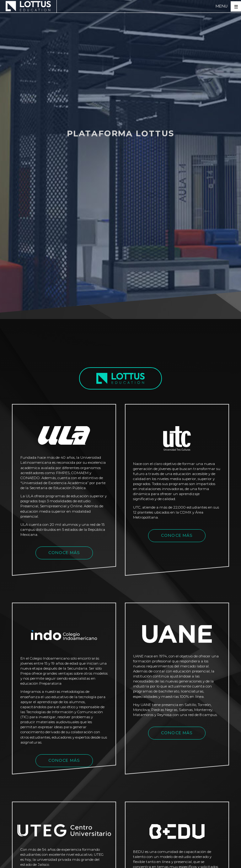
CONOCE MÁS (64, 553)
